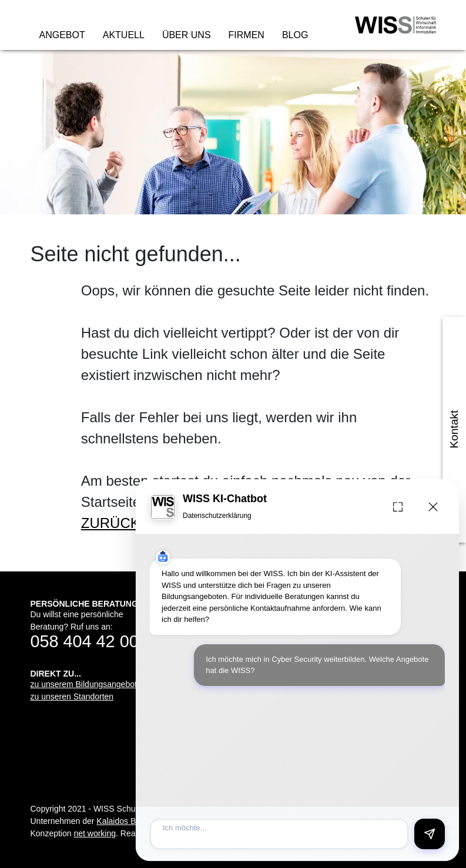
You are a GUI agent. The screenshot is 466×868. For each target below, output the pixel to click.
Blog (295, 35)
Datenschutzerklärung (217, 516)
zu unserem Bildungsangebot (84, 684)
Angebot (62, 35)
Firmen (247, 35)
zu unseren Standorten (72, 697)
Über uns (187, 35)
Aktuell (124, 35)
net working (95, 833)
